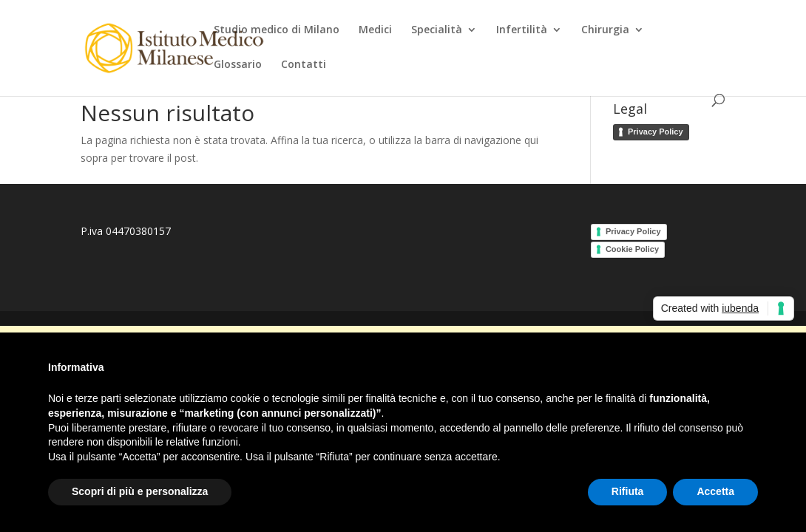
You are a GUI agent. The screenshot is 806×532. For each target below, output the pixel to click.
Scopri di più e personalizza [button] (140, 491)
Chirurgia (605, 30)
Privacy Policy (656, 132)
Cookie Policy (632, 249)
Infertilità (522, 30)
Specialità (437, 30)
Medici (375, 30)
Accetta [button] (715, 491)
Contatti (304, 65)
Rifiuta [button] (628, 491)
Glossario (238, 65)
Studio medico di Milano (277, 30)
